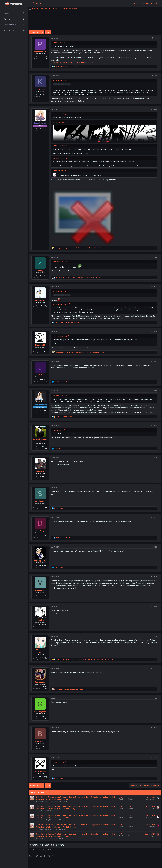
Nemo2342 (40, 345)
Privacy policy (86, 863)
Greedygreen (40, 712)
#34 (155, 577)
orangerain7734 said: (60, 158)
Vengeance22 (151, 799)
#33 (155, 547)
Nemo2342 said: (58, 114)
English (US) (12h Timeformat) (41, 863)
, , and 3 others (78, 278)
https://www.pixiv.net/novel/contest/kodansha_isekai (72, 62)
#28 (155, 391)
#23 (155, 109)
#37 (155, 668)
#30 (155, 458)
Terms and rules (72, 863)
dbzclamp (40, 531)
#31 (156, 488)
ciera (154, 808)
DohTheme (139, 865)
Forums (7, 19)
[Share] (152, 38)
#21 (156, 38)
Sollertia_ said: (58, 43)
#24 (155, 257)
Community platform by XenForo (142, 863)
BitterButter (40, 741)
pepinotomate (40, 52)
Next (47, 32)
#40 (155, 758)
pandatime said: (58, 170)
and (63, 382)
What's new (9, 25)
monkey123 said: (58, 261)
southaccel (40, 501)
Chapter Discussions (61, 802)
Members (8, 30)
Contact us (59, 863)
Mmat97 (152, 836)
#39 (155, 728)
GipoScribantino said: (60, 80)
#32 (155, 517)
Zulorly (40, 271)
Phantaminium (151, 818)
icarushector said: (59, 145)
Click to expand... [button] (104, 141)
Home (6, 13)
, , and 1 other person (82, 248)
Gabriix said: (57, 122)
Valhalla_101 (40, 590)
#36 (155, 636)
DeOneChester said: (60, 336)
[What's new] (156, 3)
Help (95, 863)
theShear (40, 471)
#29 (155, 426)
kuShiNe (40, 620)
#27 (155, 361)
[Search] (37, 3)
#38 (155, 698)
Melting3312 (40, 300)
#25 (156, 287)
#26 (155, 332)
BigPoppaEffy (40, 561)
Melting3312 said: (59, 396)
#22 (156, 76)
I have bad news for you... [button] (62, 84)
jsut (40, 375)
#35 (155, 606)
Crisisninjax (40, 682)
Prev (33, 32)
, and (69, 66)
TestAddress (40, 771)
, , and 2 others (81, 352)
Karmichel (40, 89)
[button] (15, 25)
